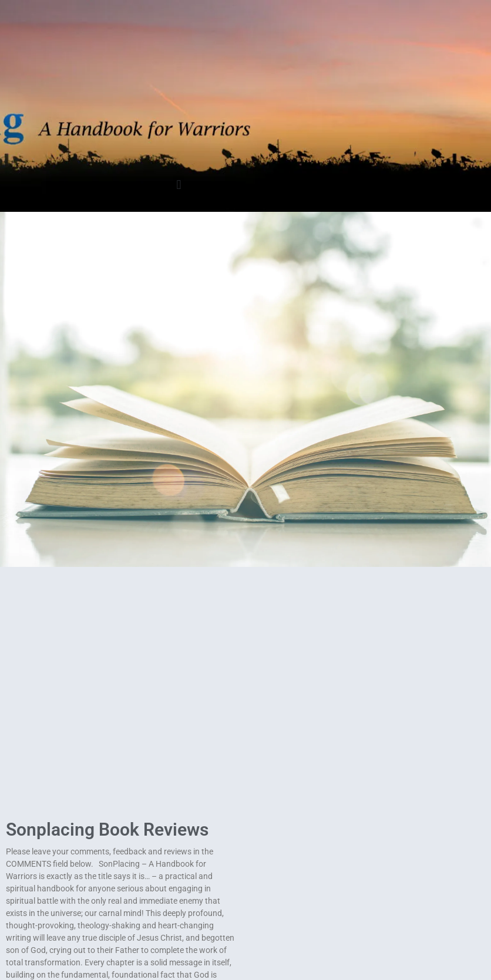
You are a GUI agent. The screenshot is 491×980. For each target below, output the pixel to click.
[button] (179, 185)
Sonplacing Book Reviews (107, 829)
